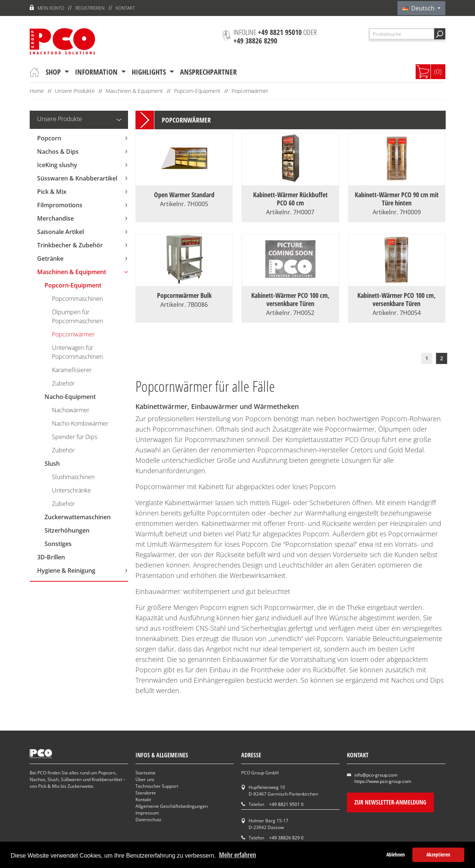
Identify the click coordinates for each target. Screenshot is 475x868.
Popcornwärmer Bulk (184, 295)
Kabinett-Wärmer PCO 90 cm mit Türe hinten (397, 199)
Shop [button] (54, 72)
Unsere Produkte (75, 91)
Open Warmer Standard (184, 195)
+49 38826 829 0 (286, 838)
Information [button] (97, 72)
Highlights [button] (150, 72)
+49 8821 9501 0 (286, 804)
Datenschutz (148, 820)
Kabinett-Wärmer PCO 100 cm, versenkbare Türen (290, 299)
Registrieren (90, 8)
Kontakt (125, 8)
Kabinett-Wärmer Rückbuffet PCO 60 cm (290, 199)
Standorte (146, 793)
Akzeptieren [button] (438, 854)
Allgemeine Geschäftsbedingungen (172, 806)
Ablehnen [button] (396, 854)
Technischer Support (157, 786)
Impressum (147, 813)
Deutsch (419, 8)
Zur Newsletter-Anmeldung (390, 802)
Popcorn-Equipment (197, 91)
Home (37, 91)
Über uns (145, 779)
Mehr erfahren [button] (237, 855)
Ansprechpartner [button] (208, 72)
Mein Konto (51, 8)
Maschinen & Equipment (134, 91)
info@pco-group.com (376, 775)
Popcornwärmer (250, 91)
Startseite (145, 773)
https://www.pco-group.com (383, 781)
